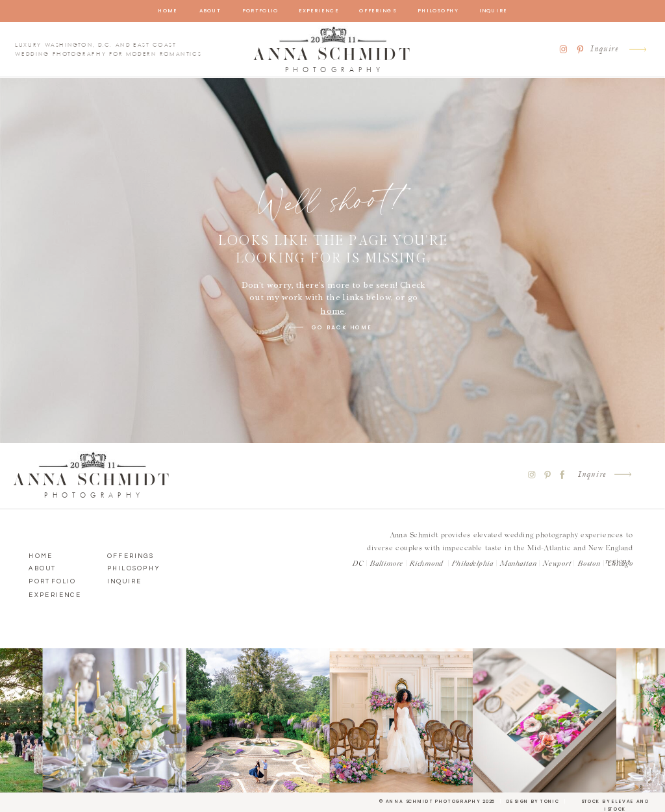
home (333, 311)
